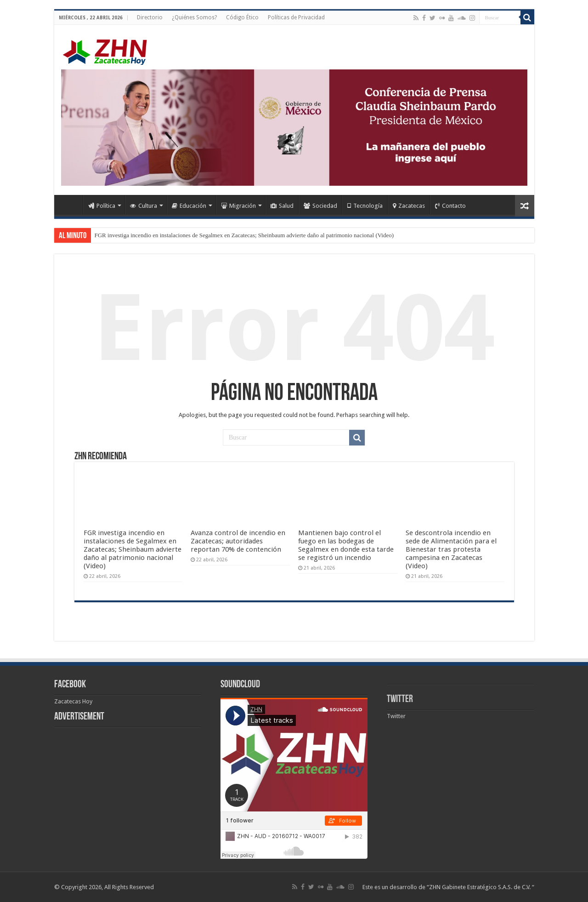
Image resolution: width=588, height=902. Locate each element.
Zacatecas (409, 206)
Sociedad (320, 206)
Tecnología (365, 206)
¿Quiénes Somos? (194, 17)
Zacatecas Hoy (73, 701)
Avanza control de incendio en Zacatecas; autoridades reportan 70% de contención (238, 541)
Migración (238, 206)
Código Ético (242, 17)
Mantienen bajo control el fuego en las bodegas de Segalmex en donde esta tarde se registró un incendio (346, 545)
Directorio (150, 17)
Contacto (450, 206)
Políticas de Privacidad (296, 17)
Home (71, 205)
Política (102, 206)
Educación (189, 206)
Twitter (400, 699)
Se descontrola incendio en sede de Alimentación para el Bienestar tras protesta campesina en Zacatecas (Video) (451, 549)
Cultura (144, 206)
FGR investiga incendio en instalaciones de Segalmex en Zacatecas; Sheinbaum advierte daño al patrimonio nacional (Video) (244, 235)
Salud (282, 206)
